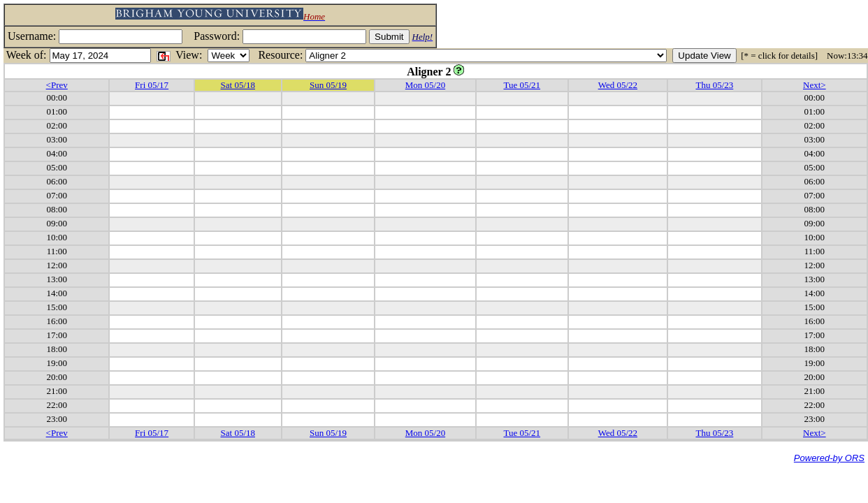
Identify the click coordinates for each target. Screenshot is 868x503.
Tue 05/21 (522, 85)
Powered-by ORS (829, 458)
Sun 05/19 (328, 85)
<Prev (57, 85)
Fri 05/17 (152, 85)
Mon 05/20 (425, 85)
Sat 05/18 (238, 85)
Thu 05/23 (714, 85)
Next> (815, 85)
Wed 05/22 (618, 85)
